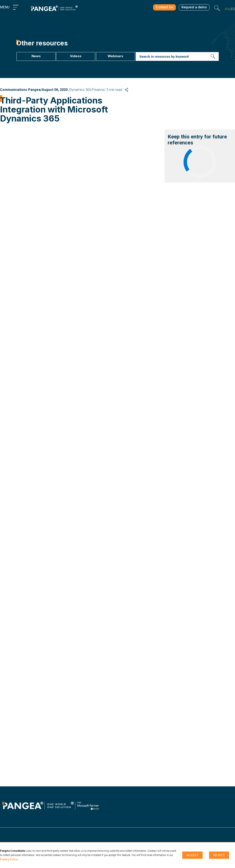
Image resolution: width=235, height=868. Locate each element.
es (233, 9)
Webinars (115, 56)
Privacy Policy (9, 859)
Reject (219, 855)
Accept (192, 855)
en (227, 9)
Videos (76, 56)
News (36, 56)
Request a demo (193, 8)
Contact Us (161, 8)
